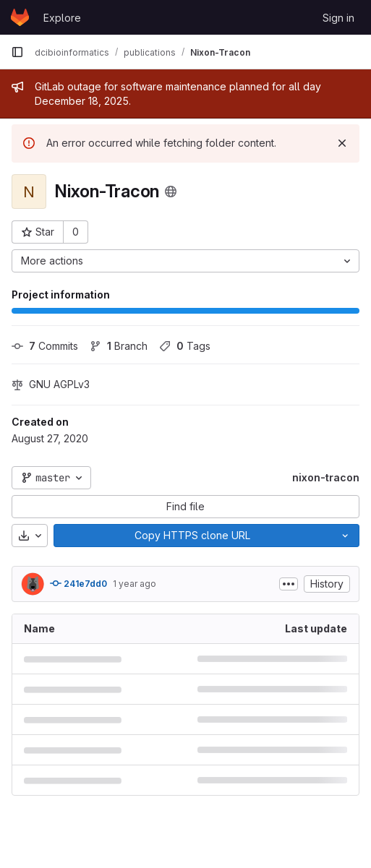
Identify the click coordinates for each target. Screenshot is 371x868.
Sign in (338, 18)
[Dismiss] (342, 143)
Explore (62, 18)
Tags (185, 346)
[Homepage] (20, 17)
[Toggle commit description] (289, 584)
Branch (119, 346)
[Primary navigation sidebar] (17, 52)
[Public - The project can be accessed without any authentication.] (171, 192)
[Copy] (192, 536)
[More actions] (185, 261)
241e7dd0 (78, 583)
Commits (45, 346)
